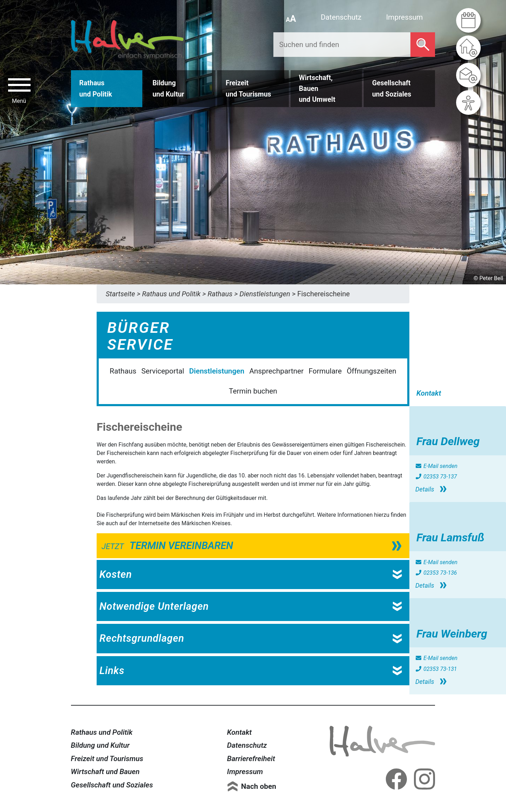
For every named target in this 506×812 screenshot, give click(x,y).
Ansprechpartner (277, 371)
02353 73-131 (436, 669)
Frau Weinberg (452, 634)
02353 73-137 (436, 477)
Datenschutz (341, 17)
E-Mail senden (436, 466)
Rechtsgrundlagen (142, 638)
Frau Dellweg (448, 441)
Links (112, 671)
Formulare (325, 371)
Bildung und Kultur (100, 745)
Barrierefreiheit (251, 759)
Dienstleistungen (217, 371)
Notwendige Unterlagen (154, 606)
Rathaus (123, 371)
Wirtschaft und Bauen (105, 772)
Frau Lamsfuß (450, 537)
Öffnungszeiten (372, 371)
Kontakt (239, 732)
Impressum (405, 17)
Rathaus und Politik (102, 732)
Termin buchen (253, 391)
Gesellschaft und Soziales (112, 785)
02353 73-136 (436, 573)
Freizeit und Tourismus (107, 759)
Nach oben (259, 786)
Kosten (116, 574)
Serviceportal (163, 371)
